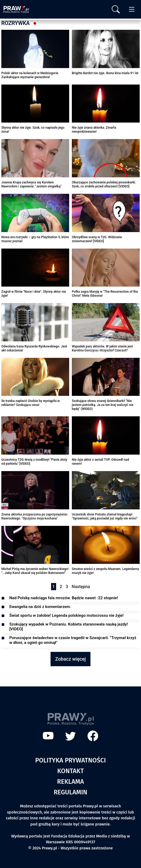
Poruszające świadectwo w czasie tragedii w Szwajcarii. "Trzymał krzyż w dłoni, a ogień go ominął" (73, 640)
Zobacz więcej (71, 659)
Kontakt (70, 771)
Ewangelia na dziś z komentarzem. (40, 607)
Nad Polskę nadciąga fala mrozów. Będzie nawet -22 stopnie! (64, 598)
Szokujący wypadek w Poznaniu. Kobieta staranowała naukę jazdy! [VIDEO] (69, 627)
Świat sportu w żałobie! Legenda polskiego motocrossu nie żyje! (67, 615)
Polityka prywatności (70, 760)
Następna (81, 587)
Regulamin (70, 792)
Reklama (71, 782)
